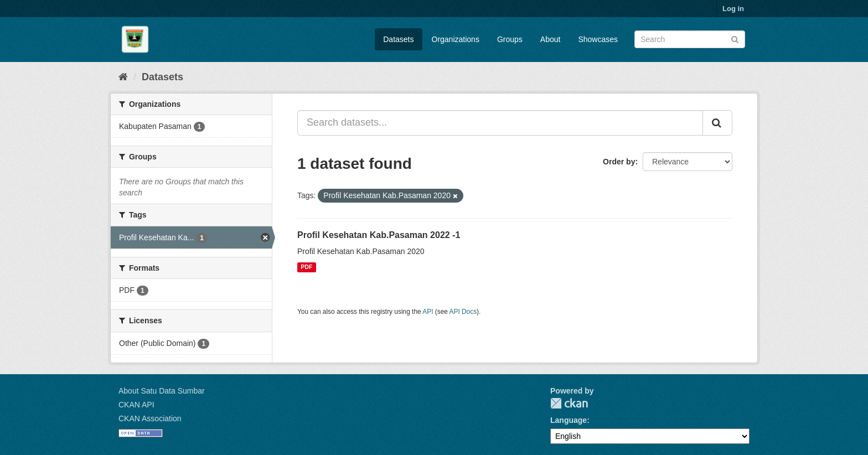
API (428, 312)
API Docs (463, 312)
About (551, 39)
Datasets (398, 39)
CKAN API (136, 405)
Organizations (456, 39)
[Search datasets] (690, 39)
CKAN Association (150, 418)
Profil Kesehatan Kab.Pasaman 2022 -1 (379, 235)
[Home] (123, 77)
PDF (306, 267)
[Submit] (735, 38)
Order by (619, 162)
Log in (733, 9)
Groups (510, 39)
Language (569, 420)
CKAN (569, 403)
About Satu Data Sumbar (162, 391)
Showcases (598, 39)
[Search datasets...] (500, 123)
